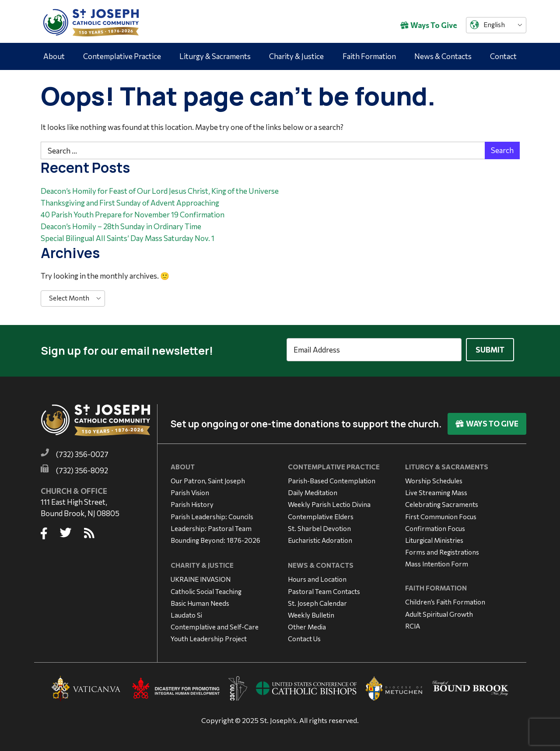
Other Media (307, 625)
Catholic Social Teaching (206, 589)
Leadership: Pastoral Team (211, 526)
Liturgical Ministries (434, 538)
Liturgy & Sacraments (215, 56)
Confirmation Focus (435, 526)
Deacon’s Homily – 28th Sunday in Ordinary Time (121, 226)
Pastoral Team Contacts (324, 589)
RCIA (413, 623)
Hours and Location (317, 577)
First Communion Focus (441, 514)
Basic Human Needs (200, 601)
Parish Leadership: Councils (212, 514)
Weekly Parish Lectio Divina (329, 502)
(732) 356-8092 (82, 468)
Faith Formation (369, 56)
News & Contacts (443, 56)
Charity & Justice (296, 56)
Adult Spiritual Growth (439, 611)
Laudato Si (186, 613)
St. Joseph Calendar (317, 601)
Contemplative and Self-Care (215, 625)
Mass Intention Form (437, 562)
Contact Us (304, 636)
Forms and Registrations (442, 550)
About (54, 56)
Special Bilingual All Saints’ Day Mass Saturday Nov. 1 (128, 238)
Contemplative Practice (122, 56)
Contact (503, 56)
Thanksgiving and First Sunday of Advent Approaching (130, 203)
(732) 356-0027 (82, 452)
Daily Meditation (313, 490)
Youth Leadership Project (209, 636)
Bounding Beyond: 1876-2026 (215, 538)
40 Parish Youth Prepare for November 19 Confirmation (133, 215)
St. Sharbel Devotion (319, 526)
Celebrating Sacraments (442, 502)
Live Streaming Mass (436, 490)
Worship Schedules (434, 478)
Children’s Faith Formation (445, 600)
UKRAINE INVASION (201, 577)
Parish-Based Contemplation (332, 478)
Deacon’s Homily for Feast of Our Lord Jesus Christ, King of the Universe (160, 191)
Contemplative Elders (321, 514)
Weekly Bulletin (311, 613)
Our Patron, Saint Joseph (208, 478)
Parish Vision (190, 490)
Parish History (192, 502)
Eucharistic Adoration (320, 538)
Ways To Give (429, 25)
